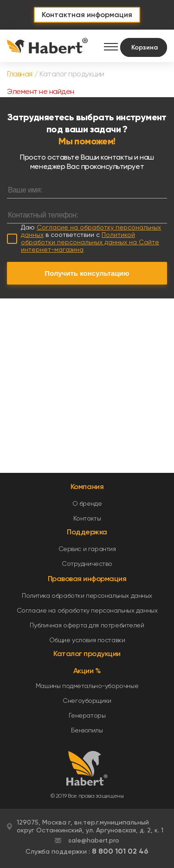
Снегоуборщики (87, 701)
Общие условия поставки (87, 640)
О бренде (87, 503)
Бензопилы (87, 730)
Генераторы (87, 715)
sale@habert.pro (94, 840)
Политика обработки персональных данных (87, 595)
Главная (20, 74)
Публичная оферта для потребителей (87, 625)
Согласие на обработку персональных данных (87, 610)
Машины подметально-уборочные (87, 686)
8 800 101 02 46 (120, 851)
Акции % (87, 671)
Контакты (87, 518)
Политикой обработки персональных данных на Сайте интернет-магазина (90, 242)
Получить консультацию (87, 273)
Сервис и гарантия (87, 549)
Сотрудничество (87, 564)
